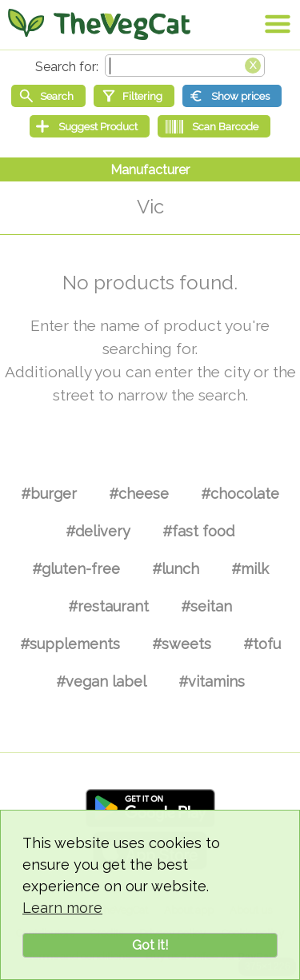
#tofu (262, 644)
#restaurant (108, 606)
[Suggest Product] (90, 126)
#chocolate (240, 494)
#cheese (139, 494)
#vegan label (101, 681)
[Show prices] (232, 96)
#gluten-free (76, 569)
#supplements (70, 644)
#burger (49, 494)
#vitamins (212, 681)
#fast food (198, 531)
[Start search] (48, 96)
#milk (250, 569)
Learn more (62, 908)
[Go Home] (99, 24)
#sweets (182, 644)
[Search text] (185, 66)
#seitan (206, 606)
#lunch (176, 569)
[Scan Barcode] (214, 126)
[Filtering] (134, 96)
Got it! (150, 945)
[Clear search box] (253, 64)
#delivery (98, 531)
